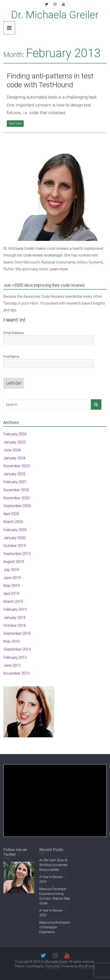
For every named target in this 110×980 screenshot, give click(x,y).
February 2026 (15, 434)
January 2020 (14, 538)
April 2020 (11, 514)
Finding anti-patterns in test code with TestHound (50, 80)
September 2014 (17, 649)
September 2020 (17, 506)
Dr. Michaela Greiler (55, 15)
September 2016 (17, 633)
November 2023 (16, 466)
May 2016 (12, 641)
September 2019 (17, 554)
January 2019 (14, 617)
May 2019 (12, 586)
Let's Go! (14, 383)
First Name (11, 357)
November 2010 (16, 673)
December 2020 (16, 490)
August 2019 (14, 561)
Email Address (14, 333)
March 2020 (13, 522)
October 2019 (15, 546)
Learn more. (59, 269)
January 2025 (14, 442)
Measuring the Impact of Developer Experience (55, 927)
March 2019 (13, 601)
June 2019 (12, 578)
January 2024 (14, 458)
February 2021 (15, 482)
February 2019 (15, 609)
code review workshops (43, 255)
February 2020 (15, 530)
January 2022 (14, 474)
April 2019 (11, 593)
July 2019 (11, 570)
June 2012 (12, 665)
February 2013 (15, 657)
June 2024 (12, 450)
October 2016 (15, 625)
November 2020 (16, 498)
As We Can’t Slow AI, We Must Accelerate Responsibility (54, 865)
